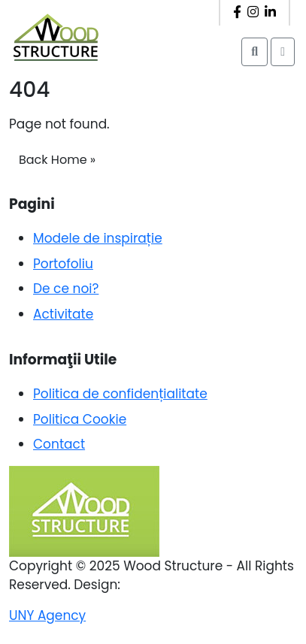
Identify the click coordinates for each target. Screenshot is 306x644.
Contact (59, 444)
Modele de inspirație (98, 238)
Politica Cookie (80, 419)
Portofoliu (63, 264)
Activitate (63, 314)
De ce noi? (66, 289)
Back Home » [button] (57, 160)
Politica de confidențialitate (120, 394)
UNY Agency (47, 615)
